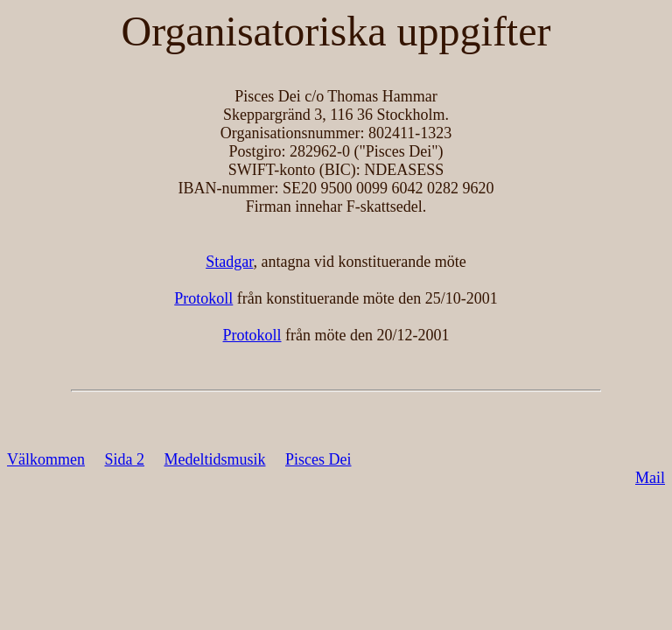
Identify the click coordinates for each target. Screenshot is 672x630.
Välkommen (46, 459)
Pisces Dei (318, 459)
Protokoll (203, 298)
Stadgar (229, 262)
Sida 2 (124, 459)
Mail (650, 478)
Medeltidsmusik (215, 459)
